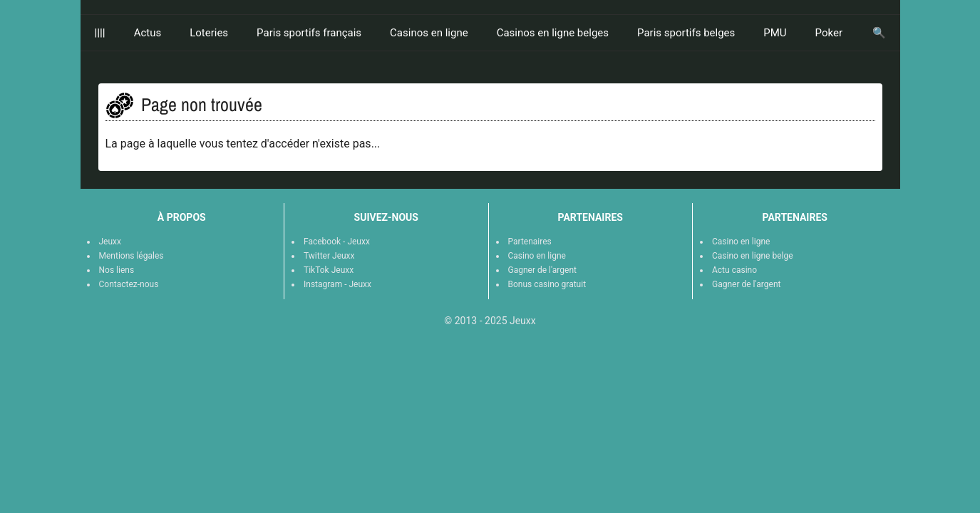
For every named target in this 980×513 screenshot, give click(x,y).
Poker (829, 33)
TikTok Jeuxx (329, 270)
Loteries (209, 33)
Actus (148, 33)
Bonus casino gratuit (547, 284)
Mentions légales (131, 256)
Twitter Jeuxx (329, 256)
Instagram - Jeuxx (337, 284)
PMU (775, 33)
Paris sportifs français (309, 33)
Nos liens (117, 270)
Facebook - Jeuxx (337, 242)
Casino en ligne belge (753, 256)
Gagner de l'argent (542, 270)
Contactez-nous (129, 284)
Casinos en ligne (429, 33)
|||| (100, 33)
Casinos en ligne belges (553, 33)
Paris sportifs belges (686, 33)
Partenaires (530, 242)
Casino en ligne (537, 256)
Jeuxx (110, 242)
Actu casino (734, 270)
